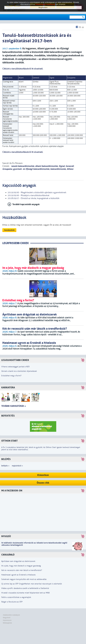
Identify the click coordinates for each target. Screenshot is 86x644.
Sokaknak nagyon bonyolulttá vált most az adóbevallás (24, 579)
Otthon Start (9, 441)
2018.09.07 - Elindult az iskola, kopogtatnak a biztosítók (34, 198)
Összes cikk (43, 483)
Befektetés (8, 416)
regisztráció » (17, 466)
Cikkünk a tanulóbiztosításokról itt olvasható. (23, 69)
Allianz (70, 169)
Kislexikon (43, 475)
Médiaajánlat (7, 623)
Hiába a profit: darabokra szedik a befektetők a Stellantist (25, 588)
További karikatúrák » (14, 406)
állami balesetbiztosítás (46, 166)
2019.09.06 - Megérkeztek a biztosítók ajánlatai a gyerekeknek (37, 192)
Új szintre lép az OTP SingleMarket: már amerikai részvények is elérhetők (32, 584)
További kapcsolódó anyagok (26, 204)
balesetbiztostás (58, 169)
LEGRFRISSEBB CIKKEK (16, 243)
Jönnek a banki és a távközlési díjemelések (19, 371)
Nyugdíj (6, 536)
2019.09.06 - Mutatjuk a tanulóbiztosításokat (28, 195)
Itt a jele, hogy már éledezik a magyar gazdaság (21, 566)
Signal (62, 166)
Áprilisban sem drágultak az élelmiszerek (18, 561)
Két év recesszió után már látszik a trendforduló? (22, 570)
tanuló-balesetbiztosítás (22, 166)
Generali (70, 166)
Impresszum (7, 620)
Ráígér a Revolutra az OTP (12, 602)
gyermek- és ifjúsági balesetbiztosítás (31, 169)
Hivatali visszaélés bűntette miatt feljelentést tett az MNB (25, 593)
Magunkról (7, 618)
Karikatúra (8, 388)
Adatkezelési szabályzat (11, 615)
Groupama (7, 169)
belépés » (5, 466)
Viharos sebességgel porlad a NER (15, 367)
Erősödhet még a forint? (11, 376)
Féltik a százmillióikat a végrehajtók (16, 597)
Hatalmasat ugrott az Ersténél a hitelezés (18, 575)
